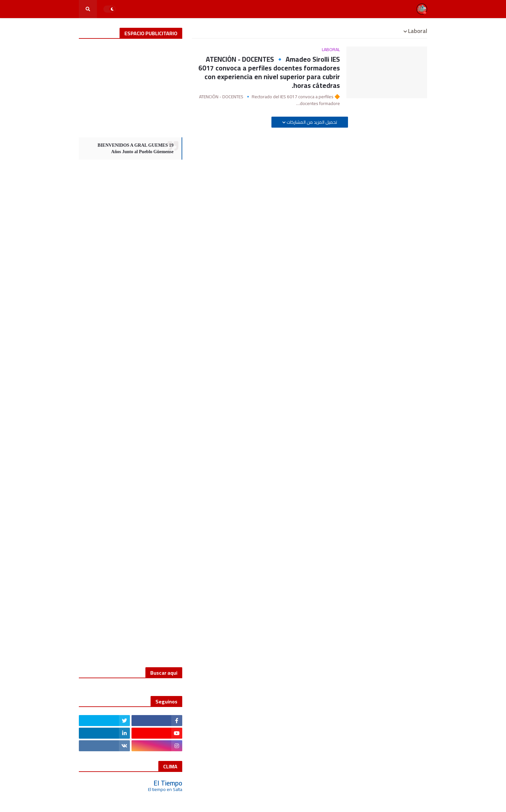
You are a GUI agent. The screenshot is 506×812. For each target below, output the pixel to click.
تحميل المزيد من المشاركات (311, 122)
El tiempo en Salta (165, 789)
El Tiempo (168, 783)
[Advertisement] (131, 87)
